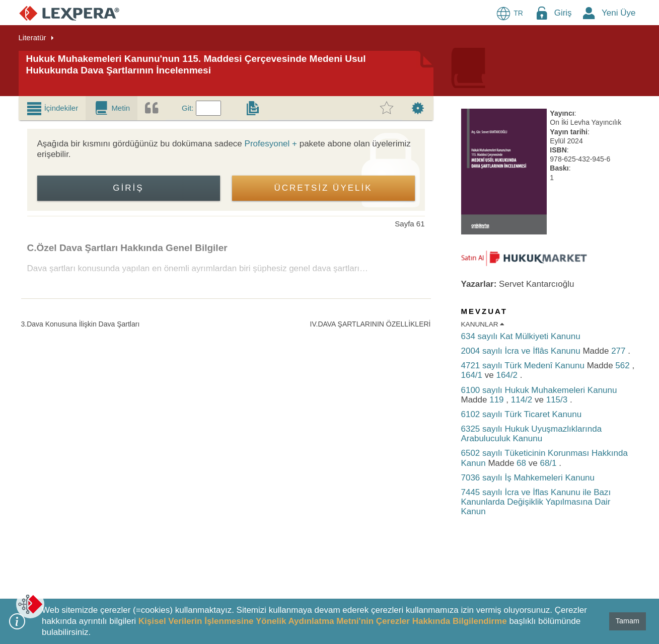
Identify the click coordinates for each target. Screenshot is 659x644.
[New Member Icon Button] (589, 13)
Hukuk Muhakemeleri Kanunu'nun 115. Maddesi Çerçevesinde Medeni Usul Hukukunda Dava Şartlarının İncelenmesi (196, 64)
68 (523, 463)
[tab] (52, 108)
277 (619, 351)
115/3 (558, 400)
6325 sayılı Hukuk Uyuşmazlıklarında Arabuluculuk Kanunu (532, 434)
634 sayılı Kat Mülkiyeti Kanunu (521, 336)
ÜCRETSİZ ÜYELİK (323, 188)
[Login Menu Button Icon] (542, 13)
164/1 (473, 375)
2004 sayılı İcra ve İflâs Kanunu (522, 351)
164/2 (508, 375)
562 (624, 366)
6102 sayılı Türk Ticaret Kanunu (522, 414)
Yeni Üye (618, 13)
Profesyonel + (271, 144)
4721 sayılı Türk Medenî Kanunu (524, 366)
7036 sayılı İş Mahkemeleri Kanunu (528, 478)
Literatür (32, 37)
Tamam (628, 621)
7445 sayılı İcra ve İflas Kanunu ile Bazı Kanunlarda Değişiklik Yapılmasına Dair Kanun (536, 502)
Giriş (563, 13)
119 (498, 400)
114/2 (523, 400)
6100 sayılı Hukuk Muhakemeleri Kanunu (539, 390)
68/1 (549, 463)
